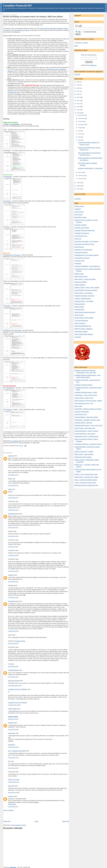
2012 (78, 107)
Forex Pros (13, 867)
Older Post (66, 821)
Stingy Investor (79, 315)
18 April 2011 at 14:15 (13, 719)
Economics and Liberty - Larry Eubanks (86, 241)
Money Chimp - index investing (84, 454)
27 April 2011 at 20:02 (13, 729)
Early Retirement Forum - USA (84, 403)
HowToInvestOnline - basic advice (85, 434)
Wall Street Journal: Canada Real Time (86, 485)
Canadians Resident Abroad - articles (86, 392)
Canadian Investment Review (83, 385)
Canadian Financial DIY (18, 6)
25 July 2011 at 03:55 (13, 768)
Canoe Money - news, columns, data (86, 395)
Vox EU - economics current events (85, 483)
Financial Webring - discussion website (86, 417)
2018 (78, 88)
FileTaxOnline (10, 388)
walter (10, 489)
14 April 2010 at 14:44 (13, 498)
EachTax (8, 306)
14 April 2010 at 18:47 (13, 547)
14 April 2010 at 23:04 (13, 597)
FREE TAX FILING (14, 780)
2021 (78, 85)
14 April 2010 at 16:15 (13, 528)
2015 (78, 97)
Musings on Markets (81, 282)
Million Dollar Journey (81, 276)
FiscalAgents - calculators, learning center (87, 420)
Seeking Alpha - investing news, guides (86, 477)
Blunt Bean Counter (80, 217)
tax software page (16, 441)
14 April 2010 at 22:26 (13, 555)
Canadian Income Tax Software (18, 689)
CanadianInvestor (13, 514)
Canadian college (20, 641)
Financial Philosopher (81, 252)
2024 (78, 82)
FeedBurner (93, 65)
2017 (78, 91)
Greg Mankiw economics (82, 258)
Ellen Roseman (79, 247)
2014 (78, 101)
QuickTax (8, 201)
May (80, 137)
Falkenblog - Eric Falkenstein (83, 250)
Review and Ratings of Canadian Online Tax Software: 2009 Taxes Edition (33, 17)
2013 (78, 104)
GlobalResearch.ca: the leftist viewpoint (87, 255)
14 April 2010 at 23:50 (13, 631)
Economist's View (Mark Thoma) (84, 244)
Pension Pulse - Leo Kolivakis (84, 293)
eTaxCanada (17, 330)
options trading (13, 709)
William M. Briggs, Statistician (83, 329)
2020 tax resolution (14, 681)
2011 (78, 110)
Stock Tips (11, 786)
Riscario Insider (79, 307)
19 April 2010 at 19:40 (13, 677)
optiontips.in (12, 733)
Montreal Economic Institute (83, 457)
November (82, 118)
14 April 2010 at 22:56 (13, 571)
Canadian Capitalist (80, 225)
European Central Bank (82, 412)
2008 (78, 186)
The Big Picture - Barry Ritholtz (84, 318)
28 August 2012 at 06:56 (14, 792)
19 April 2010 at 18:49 (13, 666)
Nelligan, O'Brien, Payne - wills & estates (87, 287)
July (80, 131)
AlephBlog (78, 209)
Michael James (79, 274)
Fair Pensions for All (81, 414)
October (81, 121)
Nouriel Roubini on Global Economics (86, 290)
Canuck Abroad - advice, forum (84, 398)
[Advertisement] (28, 816)
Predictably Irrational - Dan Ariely (84, 296)
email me (77, 74)
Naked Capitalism (80, 285)
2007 (78, 189)
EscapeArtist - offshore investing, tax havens (88, 409)
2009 (78, 183)
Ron (9, 761)
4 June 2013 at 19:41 (13, 807)
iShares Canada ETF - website (84, 452)
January (81, 179)
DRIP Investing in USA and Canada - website (88, 401)
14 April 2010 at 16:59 (13, 536)
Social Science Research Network (85, 312)
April (80, 140)
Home (36, 821)
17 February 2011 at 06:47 (14, 705)
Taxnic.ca (18, 255)
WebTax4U (8, 255)
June (80, 134)
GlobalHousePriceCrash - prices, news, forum (88, 425)
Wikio (76, 46)
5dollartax (9, 409)
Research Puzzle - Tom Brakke (84, 301)
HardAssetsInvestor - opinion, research (86, 431)
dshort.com (78, 239)
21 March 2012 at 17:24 (14, 782)
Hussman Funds (80, 261)
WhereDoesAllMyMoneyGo (83, 326)
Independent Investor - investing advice (86, 436)
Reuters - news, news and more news (86, 474)
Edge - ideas (78, 406)
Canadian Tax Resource (82, 233)
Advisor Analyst (79, 206)
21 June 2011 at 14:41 (13, 758)
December (82, 115)
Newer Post (7, 821)
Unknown (11, 456)
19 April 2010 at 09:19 (13, 643)
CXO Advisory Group (81, 236)
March (80, 172)
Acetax (7, 227)
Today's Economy (80, 323)
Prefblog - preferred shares (83, 298)
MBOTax (8, 330)
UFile (7, 124)
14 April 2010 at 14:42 (13, 485)
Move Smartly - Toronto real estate (85, 279)
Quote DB (78, 199)
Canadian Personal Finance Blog (85, 230)
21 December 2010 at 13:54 (15, 686)
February (81, 175)
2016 (78, 94)
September (82, 125)
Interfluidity (78, 263)
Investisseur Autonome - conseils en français (88, 444)
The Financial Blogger (81, 320)
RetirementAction (80, 304)
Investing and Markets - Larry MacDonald (87, 266)
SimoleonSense (79, 309)
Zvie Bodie (78, 337)
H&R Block (8, 177)
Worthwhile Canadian (81, 331)
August (81, 128)
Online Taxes (12, 804)
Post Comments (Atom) (19, 825)
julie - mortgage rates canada (17, 751)
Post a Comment (8, 810)
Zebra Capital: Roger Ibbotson (84, 334)
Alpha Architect (79, 212)
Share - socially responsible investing (86, 480)
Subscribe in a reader (81, 43)
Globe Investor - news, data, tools (85, 428)
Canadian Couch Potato (82, 228)
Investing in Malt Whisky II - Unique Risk (90, 168)
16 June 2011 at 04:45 (13, 747)
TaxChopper (16, 124)
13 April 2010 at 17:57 (13, 475)
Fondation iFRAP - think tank (83, 423)
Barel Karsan (78, 215)
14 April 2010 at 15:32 (13, 510)
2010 (78, 113)
